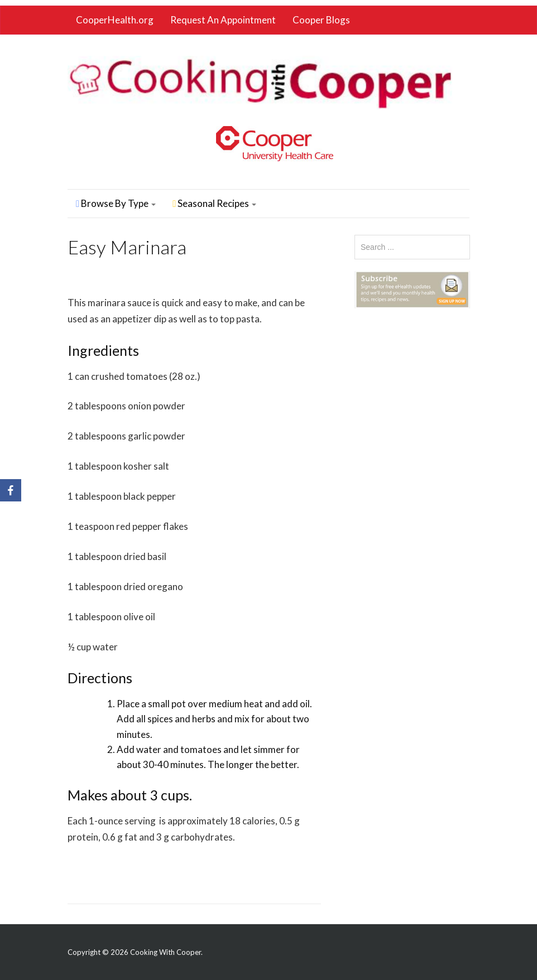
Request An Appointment (223, 20)
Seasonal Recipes (214, 203)
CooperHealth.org (115, 20)
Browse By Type (116, 203)
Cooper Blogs (321, 20)
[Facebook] (11, 490)
